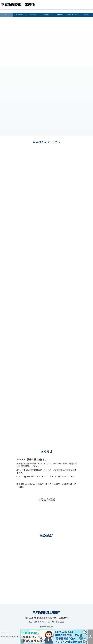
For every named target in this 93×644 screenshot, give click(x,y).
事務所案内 (20, 15)
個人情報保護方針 (7, 632)
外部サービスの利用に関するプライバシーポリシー (19, 637)
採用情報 (46, 15)
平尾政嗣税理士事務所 (18, 5)
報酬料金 (60, 15)
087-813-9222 (40, 622)
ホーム (7, 15)
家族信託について (73, 15)
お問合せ (86, 15)
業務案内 (33, 15)
